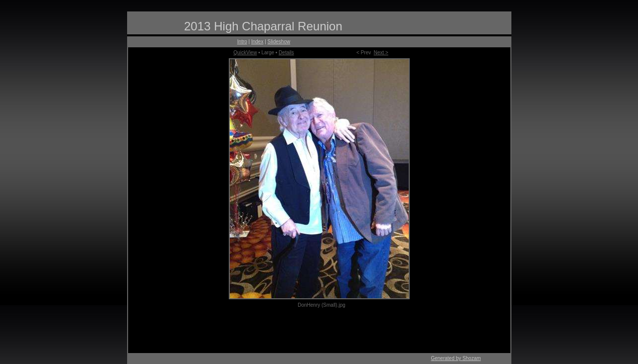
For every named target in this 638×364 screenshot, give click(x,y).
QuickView (245, 53)
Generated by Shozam (456, 358)
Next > (381, 53)
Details (286, 53)
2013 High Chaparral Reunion (263, 26)
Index (257, 42)
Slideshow (279, 42)
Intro (242, 42)
